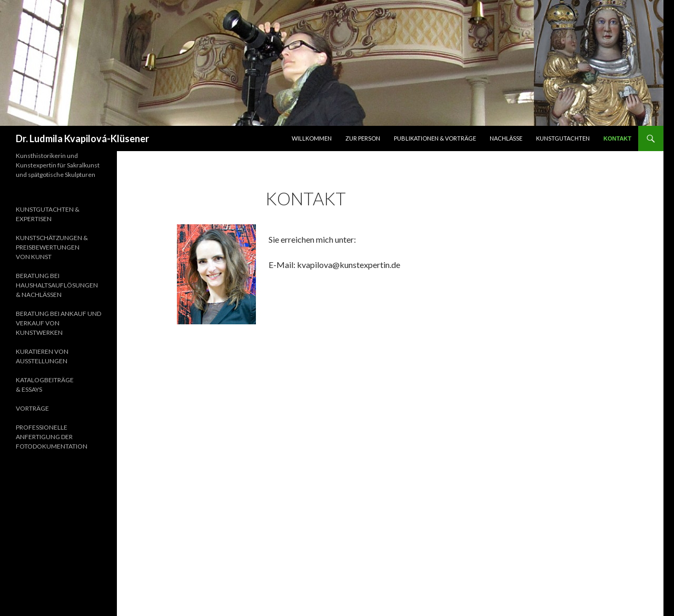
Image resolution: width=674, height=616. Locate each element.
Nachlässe (506, 138)
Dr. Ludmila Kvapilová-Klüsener (82, 138)
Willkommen (312, 138)
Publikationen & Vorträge (435, 138)
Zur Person (363, 138)
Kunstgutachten (563, 138)
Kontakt (617, 138)
